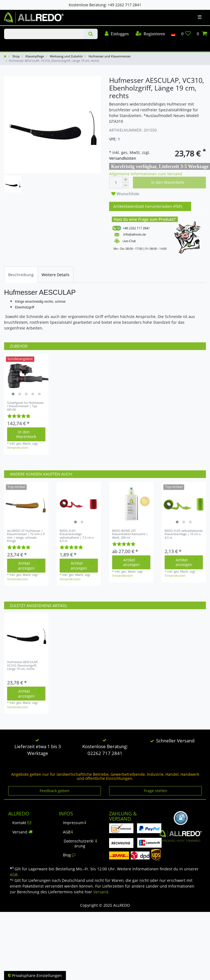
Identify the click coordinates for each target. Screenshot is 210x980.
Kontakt (22, 823)
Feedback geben (55, 791)
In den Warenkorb (177, 182)
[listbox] (26, 376)
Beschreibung (21, 275)
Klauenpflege (34, 56)
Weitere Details (56, 275)
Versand (22, 832)
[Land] (173, 34)
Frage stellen (156, 791)
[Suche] (91, 34)
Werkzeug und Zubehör (66, 56)
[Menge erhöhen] (126, 180)
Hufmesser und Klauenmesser (109, 56)
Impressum (75, 823)
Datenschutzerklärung (80, 843)
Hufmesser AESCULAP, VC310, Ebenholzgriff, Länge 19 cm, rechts (23, 665)
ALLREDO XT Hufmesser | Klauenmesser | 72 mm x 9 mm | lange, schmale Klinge (26, 536)
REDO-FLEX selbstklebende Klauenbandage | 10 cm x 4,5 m (184, 534)
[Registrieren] (150, 34)
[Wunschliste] (186, 34)
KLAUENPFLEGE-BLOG (17, 45)
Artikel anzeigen (30, 566)
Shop (16, 56)
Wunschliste (125, 194)
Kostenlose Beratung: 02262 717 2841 (105, 750)
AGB (68, 832)
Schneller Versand (175, 741)
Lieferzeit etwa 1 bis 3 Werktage (38, 750)
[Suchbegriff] (44, 34)
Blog (69, 855)
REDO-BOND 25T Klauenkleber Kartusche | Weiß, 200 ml (130, 534)
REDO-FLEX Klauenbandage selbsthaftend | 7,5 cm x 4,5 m (77, 536)
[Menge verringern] (126, 186)
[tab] (21, 275)
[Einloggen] (117, 34)
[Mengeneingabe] (116, 183)
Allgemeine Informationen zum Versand (146, 174)
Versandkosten (123, 158)
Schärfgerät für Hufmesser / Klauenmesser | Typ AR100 (25, 406)
